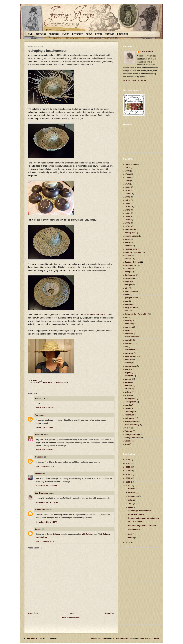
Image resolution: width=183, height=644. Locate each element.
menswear (129, 333)
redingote (129, 376)
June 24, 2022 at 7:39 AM (45, 541)
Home (30, 34)
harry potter (130, 307)
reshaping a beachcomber (47, 51)
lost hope (129, 324)
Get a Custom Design (150, 638)
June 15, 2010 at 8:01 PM (45, 466)
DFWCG (99, 34)
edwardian (129, 278)
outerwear (129, 353)
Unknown (39, 457)
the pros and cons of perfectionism (143, 518)
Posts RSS (123, 34)
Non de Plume (41, 509)
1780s (127, 174)
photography (130, 366)
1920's (127, 210)
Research (54, 34)
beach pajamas (131, 236)
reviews (128, 392)
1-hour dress (130, 164)
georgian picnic (131, 298)
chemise (128, 246)
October (132, 492)
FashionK (39, 434)
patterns (128, 359)
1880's (127, 194)
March (131, 538)
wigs (127, 444)
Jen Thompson (42, 493)
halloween (129, 304)
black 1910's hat (98, 315)
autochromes (130, 229)
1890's (127, 197)
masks (127, 330)
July (130, 500)
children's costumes (133, 252)
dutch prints (130, 275)
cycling (128, 268)
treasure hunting (132, 425)
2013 (128, 474)
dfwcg (127, 272)
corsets (128, 259)
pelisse (128, 363)
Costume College (132, 262)
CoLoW (128, 255)
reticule (128, 389)
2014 (128, 471)
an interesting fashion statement (142, 526)
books (127, 239)
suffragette (62, 383)
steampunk (129, 415)
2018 (128, 460)
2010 (128, 486)
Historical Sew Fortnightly (136, 314)
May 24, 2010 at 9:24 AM (44, 450)
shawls (128, 405)
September (133, 496)
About (89, 34)
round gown (130, 399)
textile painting (131, 421)
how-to (52, 383)
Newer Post (33, 613)
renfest (128, 382)
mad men (129, 327)
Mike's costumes (132, 337)
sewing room (130, 402)
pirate (127, 369)
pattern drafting (131, 356)
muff (127, 346)
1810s (127, 184)
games (127, 294)
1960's (127, 223)
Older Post (110, 613)
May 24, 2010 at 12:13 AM (45, 408)
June (131, 504)
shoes (127, 408)
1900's (127, 203)
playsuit (128, 372)
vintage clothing (132, 434)
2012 (128, 478)
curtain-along (130, 265)
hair (126, 301)
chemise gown (131, 249)
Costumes (41, 34)
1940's (127, 216)
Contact (110, 34)
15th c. (127, 168)
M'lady (38, 473)
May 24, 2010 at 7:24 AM (44, 427)
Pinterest (77, 34)
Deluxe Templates (122, 638)
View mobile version (71, 617)
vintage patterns (132, 438)
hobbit (127, 317)
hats (45, 383)
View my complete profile (136, 81)
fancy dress (130, 291)
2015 (128, 467)
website (128, 441)
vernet (127, 428)
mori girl (128, 340)
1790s (127, 177)
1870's (127, 190)
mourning (129, 343)
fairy (126, 288)
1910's (39, 383)
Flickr (66, 34)
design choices (134, 529)
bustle (127, 242)
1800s (127, 181)
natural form (130, 350)
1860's (127, 187)
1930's (127, 213)
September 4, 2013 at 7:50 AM (47, 486)
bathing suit (130, 233)
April (131, 534)
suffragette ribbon (136, 514)
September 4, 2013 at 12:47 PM (47, 502)
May (130, 507)
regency (128, 379)
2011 (128, 482)
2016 (128, 463)
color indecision (135, 522)
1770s (127, 171)
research (128, 385)
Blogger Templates (98, 638)
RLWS (127, 395)
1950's (127, 220)
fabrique (128, 285)
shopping (129, 412)
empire (128, 281)
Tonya (38, 415)
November (133, 489)
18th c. (127, 200)
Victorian (128, 431)
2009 (128, 542)
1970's (127, 226)
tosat (37, 529)
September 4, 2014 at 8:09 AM (47, 522)
